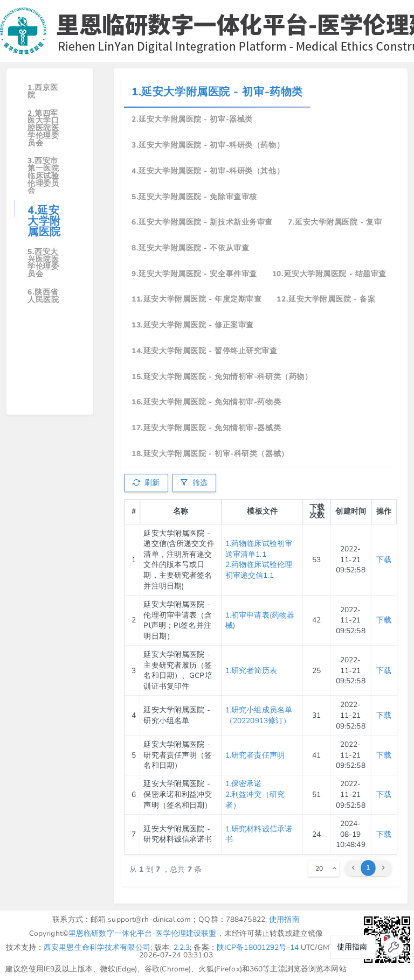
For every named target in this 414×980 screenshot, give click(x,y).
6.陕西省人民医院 (43, 296)
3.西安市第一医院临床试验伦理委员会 (43, 176)
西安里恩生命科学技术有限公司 (97, 947)
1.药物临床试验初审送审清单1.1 (259, 549)
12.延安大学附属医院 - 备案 (326, 299)
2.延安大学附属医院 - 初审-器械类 (192, 119)
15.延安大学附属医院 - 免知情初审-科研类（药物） (222, 377)
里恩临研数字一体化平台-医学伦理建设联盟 (143, 933)
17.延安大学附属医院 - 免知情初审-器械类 (206, 428)
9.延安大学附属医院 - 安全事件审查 (194, 274)
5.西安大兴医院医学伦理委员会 (43, 263)
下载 (384, 560)
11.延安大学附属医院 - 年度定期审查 (196, 299)
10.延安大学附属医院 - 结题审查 (329, 274)
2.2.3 (182, 947)
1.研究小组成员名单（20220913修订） (259, 715)
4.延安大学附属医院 (44, 221)
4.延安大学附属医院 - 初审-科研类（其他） (208, 171)
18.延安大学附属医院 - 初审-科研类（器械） (210, 454)
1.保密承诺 (244, 784)
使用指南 (284, 919)
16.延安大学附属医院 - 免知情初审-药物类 (206, 402)
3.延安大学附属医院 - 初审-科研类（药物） (208, 145)
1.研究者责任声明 (255, 755)
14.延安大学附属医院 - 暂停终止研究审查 (204, 351)
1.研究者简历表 (251, 671)
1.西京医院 (43, 91)
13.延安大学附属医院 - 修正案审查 (193, 325)
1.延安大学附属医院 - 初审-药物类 (217, 92)
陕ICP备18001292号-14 (258, 947)
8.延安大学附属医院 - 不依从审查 (190, 248)
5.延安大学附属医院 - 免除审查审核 (194, 197)
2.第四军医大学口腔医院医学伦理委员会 (43, 128)
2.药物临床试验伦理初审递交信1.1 (259, 570)
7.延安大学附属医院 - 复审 (335, 222)
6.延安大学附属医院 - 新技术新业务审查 (202, 222)
